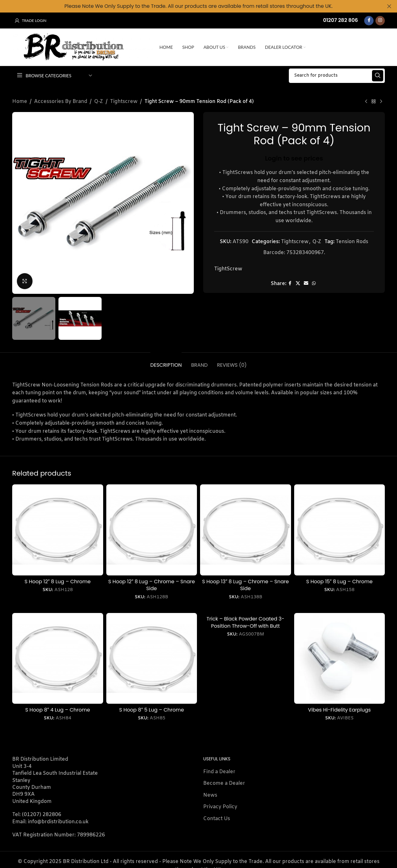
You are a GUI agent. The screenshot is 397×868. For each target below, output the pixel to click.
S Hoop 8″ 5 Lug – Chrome (151, 710)
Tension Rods (352, 241)
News (210, 795)
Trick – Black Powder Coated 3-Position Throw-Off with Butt (246, 622)
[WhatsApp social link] (314, 283)
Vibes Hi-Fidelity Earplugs (339, 710)
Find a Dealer (219, 772)
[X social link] (298, 283)
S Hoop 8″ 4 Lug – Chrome (58, 710)
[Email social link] (306, 283)
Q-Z (99, 102)
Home (20, 102)
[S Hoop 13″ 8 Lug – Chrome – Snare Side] (246, 530)
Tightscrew (124, 102)
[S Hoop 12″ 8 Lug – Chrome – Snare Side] (152, 530)
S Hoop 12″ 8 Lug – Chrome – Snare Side (151, 585)
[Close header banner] (389, 6)
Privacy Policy (220, 807)
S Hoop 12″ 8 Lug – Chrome (58, 581)
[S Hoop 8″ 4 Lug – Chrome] (58, 658)
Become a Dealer (224, 783)
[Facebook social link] (369, 20)
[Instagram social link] (380, 20)
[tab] (166, 362)
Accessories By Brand (61, 102)
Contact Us (217, 818)
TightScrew (228, 269)
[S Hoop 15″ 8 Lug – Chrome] (340, 530)
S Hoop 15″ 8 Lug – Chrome (339, 581)
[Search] (337, 75)
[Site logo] (83, 47)
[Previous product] (366, 101)
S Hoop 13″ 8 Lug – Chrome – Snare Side (246, 585)
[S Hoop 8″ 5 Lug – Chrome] (152, 658)
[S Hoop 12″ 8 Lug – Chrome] (58, 530)
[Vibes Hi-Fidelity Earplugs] (340, 658)
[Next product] (381, 101)
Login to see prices (294, 158)
